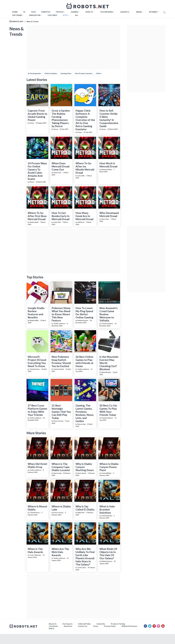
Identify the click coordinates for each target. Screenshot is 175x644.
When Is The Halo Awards (35, 550)
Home (15, 12)
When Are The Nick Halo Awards (60, 552)
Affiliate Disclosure (129, 626)
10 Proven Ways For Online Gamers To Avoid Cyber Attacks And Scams (37, 171)
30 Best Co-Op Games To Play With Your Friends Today (108, 410)
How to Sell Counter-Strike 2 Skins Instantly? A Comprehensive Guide (109, 118)
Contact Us (83, 626)
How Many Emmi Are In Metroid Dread (84, 216)
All (77, 15)
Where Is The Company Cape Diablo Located (61, 467)
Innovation (35, 15)
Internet (153, 12)
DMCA (51, 628)
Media (139, 12)
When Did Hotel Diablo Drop (37, 465)
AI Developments (34, 73)
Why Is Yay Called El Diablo (85, 508)
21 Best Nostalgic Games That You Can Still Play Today (61, 412)
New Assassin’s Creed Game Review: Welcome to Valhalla (108, 314)
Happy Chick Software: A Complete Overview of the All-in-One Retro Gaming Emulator (85, 120)
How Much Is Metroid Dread (108, 165)
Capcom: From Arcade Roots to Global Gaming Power (37, 115)
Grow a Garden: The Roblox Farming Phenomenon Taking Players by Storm (61, 118)
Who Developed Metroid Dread (109, 214)
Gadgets (125, 12)
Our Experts (67, 624)
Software (17, 15)
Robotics (46, 12)
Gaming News (66, 73)
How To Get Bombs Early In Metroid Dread (61, 216)
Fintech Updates (51, 73)
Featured (52, 15)
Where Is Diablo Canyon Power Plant (109, 467)
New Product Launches (84, 73)
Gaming (74, 12)
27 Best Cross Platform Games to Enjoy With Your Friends (37, 410)
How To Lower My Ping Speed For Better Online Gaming (84, 313)
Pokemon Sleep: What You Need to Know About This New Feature (61, 314)
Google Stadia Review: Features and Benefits (36, 313)
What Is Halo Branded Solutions (107, 509)
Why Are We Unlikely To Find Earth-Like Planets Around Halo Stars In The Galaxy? (85, 557)
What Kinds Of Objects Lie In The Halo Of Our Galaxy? (108, 554)
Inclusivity (101, 624)
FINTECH (60, 12)
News (65, 15)
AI (24, 12)
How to (89, 12)
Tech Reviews (107, 12)
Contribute (53, 626)
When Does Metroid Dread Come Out (61, 166)
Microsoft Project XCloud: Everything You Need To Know (37, 361)
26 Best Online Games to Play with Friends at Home (84, 361)
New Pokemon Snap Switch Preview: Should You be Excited (61, 361)
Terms (96, 626)
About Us (53, 624)
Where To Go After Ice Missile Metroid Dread (85, 168)
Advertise (68, 626)
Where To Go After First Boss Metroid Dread (37, 216)
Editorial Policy (85, 624)
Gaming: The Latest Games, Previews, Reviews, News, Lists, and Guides (85, 413)
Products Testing (118, 624)
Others (99, 73)
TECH (33, 12)
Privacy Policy (110, 626)
